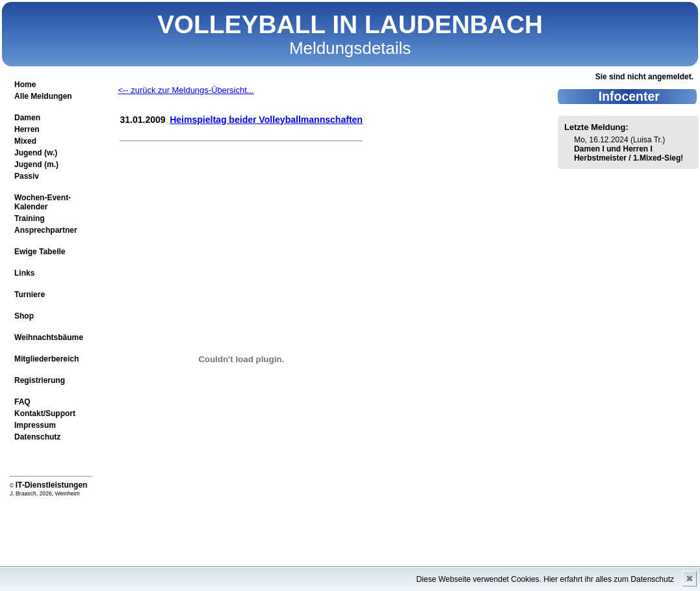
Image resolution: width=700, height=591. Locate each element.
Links (24, 273)
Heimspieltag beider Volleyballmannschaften (266, 120)
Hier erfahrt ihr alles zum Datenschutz (609, 579)
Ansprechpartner (46, 230)
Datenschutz (37, 437)
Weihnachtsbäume (49, 337)
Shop (24, 316)
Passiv (27, 176)
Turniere (30, 295)
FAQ (22, 402)
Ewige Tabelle (40, 252)
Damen (27, 118)
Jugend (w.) (36, 153)
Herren (27, 129)
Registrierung (40, 380)
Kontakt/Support (45, 414)
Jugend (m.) (36, 164)
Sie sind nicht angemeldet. (644, 77)
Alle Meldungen (43, 96)
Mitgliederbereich (46, 359)
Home (25, 85)
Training (30, 218)
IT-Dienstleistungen (52, 485)
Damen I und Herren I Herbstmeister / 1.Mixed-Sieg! (629, 153)
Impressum (35, 425)
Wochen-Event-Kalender (43, 202)
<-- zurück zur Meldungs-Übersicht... (186, 90)
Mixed (25, 141)
